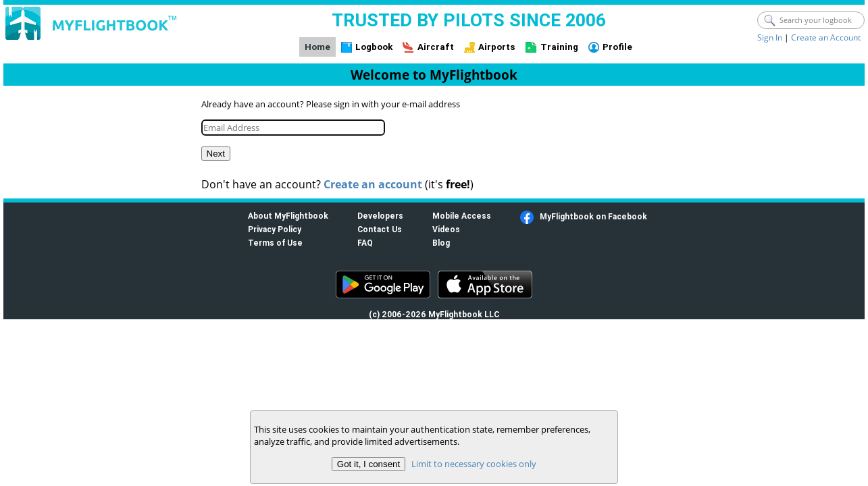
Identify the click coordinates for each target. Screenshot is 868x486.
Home (317, 47)
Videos (446, 229)
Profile (617, 47)
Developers (380, 216)
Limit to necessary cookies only (474, 464)
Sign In (770, 37)
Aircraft (436, 47)
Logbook (374, 47)
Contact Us (380, 229)
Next (216, 154)
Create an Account (826, 37)
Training (559, 47)
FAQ (365, 243)
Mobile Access (462, 216)
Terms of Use (275, 243)
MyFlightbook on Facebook (593, 216)
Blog (441, 243)
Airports (497, 47)
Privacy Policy (275, 229)
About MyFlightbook (288, 216)
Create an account (373, 184)
